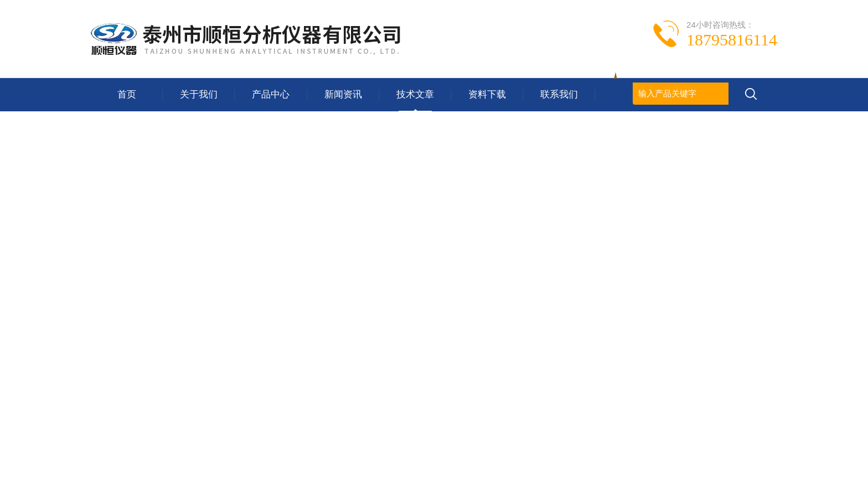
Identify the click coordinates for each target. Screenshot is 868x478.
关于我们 (199, 94)
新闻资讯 (343, 94)
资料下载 (487, 94)
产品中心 (271, 94)
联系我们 (559, 94)
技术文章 (415, 94)
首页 (127, 94)
